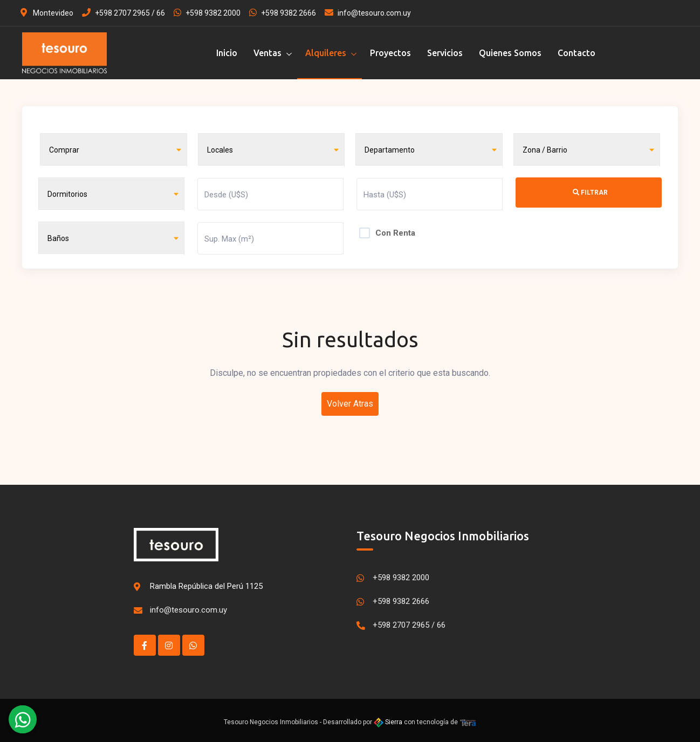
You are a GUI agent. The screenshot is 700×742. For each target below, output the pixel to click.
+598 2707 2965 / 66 (123, 13)
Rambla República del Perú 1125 (206, 583)
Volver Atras (350, 400)
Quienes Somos (510, 53)
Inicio (227, 53)
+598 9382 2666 (283, 13)
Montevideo (47, 13)
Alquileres (326, 53)
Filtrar (590, 191)
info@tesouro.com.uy (368, 13)
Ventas (267, 53)
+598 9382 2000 (207, 13)
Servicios (445, 53)
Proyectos (390, 53)
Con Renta (395, 230)
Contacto (577, 53)
